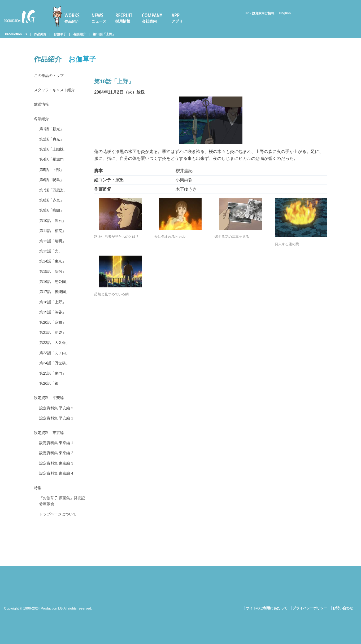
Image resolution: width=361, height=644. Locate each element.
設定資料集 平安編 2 (59, 435)
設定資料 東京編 (51, 461)
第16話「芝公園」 (56, 298)
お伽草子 (60, 34)
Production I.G (20, 16)
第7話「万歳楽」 (55, 199)
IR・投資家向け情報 (260, 13)
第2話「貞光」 (53, 144)
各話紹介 (80, 34)
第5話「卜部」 (53, 177)
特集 (38, 520)
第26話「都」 (52, 408)
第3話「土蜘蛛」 (55, 155)
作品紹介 (72, 21)
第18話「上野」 (104, 34)
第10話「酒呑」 (54, 232)
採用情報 (123, 21)
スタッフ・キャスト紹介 (57, 91)
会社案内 (149, 21)
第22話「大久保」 (56, 364)
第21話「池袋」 (54, 353)
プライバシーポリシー (310, 608)
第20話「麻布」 (54, 342)
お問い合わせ (343, 608)
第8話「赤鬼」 (53, 210)
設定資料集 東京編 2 (59, 483)
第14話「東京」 (54, 276)
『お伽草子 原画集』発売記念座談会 (61, 535)
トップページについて (60, 549)
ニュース (99, 21)
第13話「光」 (52, 265)
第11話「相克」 (54, 243)
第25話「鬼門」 (54, 397)
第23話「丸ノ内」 (56, 375)
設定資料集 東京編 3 (59, 494)
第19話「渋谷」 (54, 331)
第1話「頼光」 (53, 133)
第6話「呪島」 (53, 188)
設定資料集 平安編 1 (59, 446)
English (285, 13)
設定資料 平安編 (51, 424)
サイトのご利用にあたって (267, 608)
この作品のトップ (51, 76)
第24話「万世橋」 (56, 386)
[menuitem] (68, 16)
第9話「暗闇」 (53, 221)
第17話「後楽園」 (56, 309)
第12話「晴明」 (54, 254)
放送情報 (42, 106)
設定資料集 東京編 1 (59, 472)
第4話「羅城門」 (55, 166)
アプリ (177, 21)
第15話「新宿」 (54, 287)
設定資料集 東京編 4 (59, 505)
